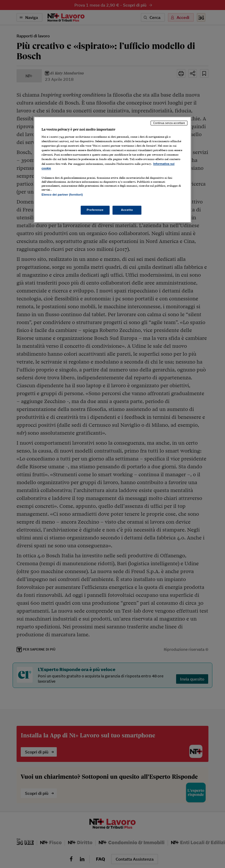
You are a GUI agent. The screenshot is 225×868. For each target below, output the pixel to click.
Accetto (127, 210)
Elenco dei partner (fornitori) (62, 195)
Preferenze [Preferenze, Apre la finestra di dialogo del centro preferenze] (95, 210)
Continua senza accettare (169, 123)
